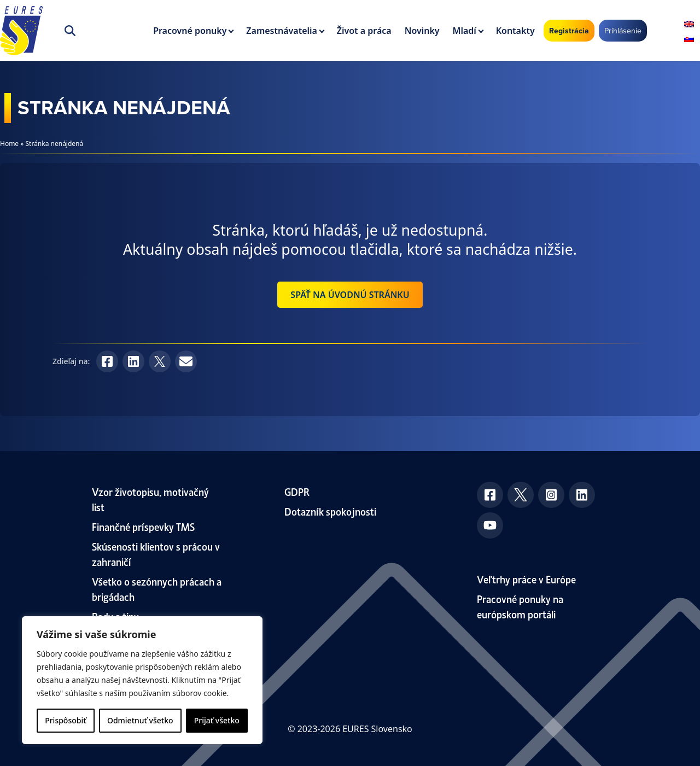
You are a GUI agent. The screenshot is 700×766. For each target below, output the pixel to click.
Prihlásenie (623, 31)
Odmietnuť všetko (140, 720)
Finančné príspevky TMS (143, 526)
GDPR (297, 491)
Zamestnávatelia (282, 31)
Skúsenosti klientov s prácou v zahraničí (156, 554)
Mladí (465, 31)
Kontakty (515, 31)
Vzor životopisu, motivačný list (150, 499)
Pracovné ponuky (190, 31)
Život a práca (364, 31)
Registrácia (569, 31)
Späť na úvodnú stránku (350, 295)
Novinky (422, 31)
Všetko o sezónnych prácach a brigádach (157, 589)
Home (9, 144)
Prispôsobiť (65, 720)
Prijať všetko (217, 720)
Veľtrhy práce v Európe (526, 579)
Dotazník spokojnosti (330, 511)
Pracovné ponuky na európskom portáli (520, 606)
